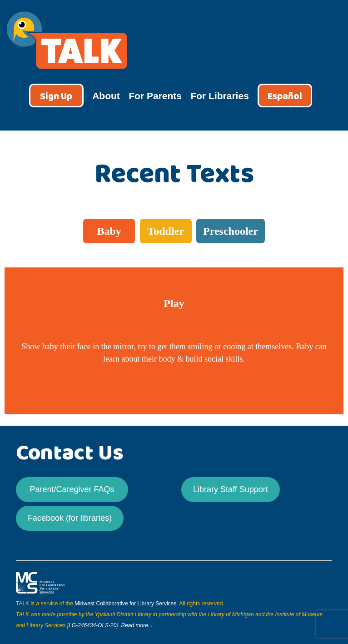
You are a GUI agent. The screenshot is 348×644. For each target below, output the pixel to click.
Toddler (165, 231)
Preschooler (231, 231)
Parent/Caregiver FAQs (72, 489)
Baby (109, 231)
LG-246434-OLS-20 (92, 625)
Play (174, 303)
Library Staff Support (231, 489)
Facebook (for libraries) (70, 518)
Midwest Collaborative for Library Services (125, 604)
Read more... (137, 625)
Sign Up (56, 97)
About (106, 96)
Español (285, 97)
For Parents (155, 96)
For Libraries (219, 96)
